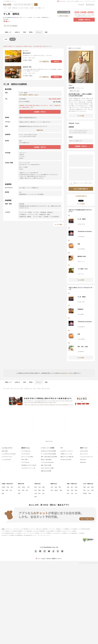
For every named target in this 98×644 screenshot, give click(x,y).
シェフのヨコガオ (6, 460)
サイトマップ (32, 529)
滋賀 (61, 490)
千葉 (28, 487)
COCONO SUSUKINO (66, 460)
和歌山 (56, 490)
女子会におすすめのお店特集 (48, 451)
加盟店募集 (45, 529)
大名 (15, 389)
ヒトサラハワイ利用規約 (46, 533)
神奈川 (24, 487)
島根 (76, 490)
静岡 (39, 490)
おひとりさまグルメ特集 (47, 468)
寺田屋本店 (80, 309)
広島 (72, 493)
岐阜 (36, 490)
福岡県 (10, 8)
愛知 (43, 490)
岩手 (12, 487)
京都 (60, 487)
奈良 (52, 490)
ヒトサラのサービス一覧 (89, 1)
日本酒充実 (43, 212)
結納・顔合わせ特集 (46, 465)
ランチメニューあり (33, 214)
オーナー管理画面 (65, 529)
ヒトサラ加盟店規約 (28, 531)
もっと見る (81, 116)
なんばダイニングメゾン (67, 451)
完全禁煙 (46, 217)
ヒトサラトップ (9, 529)
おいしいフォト (84, 454)
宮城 (3, 490)
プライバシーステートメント (44, 535)
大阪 (52, 487)
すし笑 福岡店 (38, 8)
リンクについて (52, 529)
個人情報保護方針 (19, 535)
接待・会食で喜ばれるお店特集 (49, 457)
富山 (39, 493)
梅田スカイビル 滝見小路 (67, 457)
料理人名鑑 (5, 451)
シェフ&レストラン (7, 448)
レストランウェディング (86, 457)
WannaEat (83, 460)
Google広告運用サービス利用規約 (53, 531)
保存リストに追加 (64, 16)
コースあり (36, 212)
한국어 (82, 1)
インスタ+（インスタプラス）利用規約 (31, 533)
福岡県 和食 (15, 8)
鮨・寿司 (5, 17)
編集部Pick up (25, 448)
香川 (72, 487)
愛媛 (76, 487)
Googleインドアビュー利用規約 (69, 531)
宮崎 (92, 490)
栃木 (27, 490)
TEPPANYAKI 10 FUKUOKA (85, 231)
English (69, 1)
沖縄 (90, 493)
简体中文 (73, 1)
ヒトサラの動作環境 (24, 529)
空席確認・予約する (84, 20)
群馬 (19, 493)
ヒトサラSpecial (26, 451)
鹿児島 (85, 493)
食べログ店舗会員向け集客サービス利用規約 (11, 533)
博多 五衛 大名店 (83, 347)
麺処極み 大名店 (82, 256)
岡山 (68, 493)
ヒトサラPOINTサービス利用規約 (59, 533)
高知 (68, 490)
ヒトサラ (5, 8)
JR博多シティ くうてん (66, 454)
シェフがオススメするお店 (9, 454)
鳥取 (72, 490)
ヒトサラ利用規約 (73, 529)
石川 (43, 493)
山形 (11, 490)
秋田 (7, 490)
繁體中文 (78, 1)
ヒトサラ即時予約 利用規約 (84, 529)
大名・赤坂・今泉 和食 (23, 8)
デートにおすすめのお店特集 (48, 454)
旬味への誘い (25, 460)
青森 (8, 487)
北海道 (3, 487)
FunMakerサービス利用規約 (8, 535)
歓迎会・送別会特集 (46, 460)
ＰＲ (62, 448)
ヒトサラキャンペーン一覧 (28, 468)
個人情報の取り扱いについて (30, 535)
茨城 (23, 490)
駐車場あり (50, 212)
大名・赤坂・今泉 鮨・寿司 (37, 389)
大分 (88, 490)
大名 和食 (31, 8)
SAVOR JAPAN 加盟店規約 (39, 531)
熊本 (84, 490)
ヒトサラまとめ (25, 462)
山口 (76, 493)
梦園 (79, 244)
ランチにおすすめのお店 (47, 462)
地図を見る (40, 130)
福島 (3, 493)
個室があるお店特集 (46, 471)
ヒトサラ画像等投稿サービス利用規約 (76, 533)
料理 (6, 39)
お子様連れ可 (23, 214)
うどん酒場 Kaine (83, 269)
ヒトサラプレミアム (7, 457)
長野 (43, 487)
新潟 (36, 487)
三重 (36, 493)
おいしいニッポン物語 (27, 457)
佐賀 (88, 487)
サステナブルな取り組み (11, 26)
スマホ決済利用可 (54, 217)
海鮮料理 (9, 17)
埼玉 (19, 490)
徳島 (68, 487)
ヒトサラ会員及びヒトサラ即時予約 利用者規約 (12, 531)
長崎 (92, 487)
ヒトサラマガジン (26, 454)
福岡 (84, 487)
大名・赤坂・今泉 (8, 389)
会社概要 (58, 529)
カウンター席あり (38, 217)
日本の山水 (83, 462)
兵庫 (56, 487)
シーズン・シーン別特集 (48, 448)
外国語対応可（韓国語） (26, 217)
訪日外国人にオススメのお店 (29, 465)
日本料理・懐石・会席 (16, 17)
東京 (19, 487)
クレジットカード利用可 (26, 212)
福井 (36, 497)
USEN (3, 529)
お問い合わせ (39, 529)
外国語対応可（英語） (45, 214)
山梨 (39, 487)
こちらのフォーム (65, 373)
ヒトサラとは (16, 529)
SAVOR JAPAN (84, 451)
